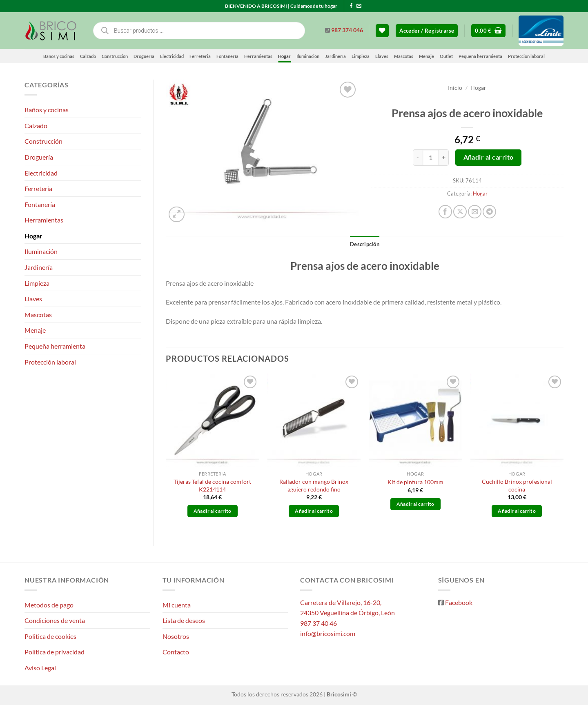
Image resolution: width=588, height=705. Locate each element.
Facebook (459, 602)
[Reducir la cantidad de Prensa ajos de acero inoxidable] (418, 158)
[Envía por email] (475, 212)
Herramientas (258, 56)
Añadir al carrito (489, 157)
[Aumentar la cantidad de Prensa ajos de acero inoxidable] (444, 158)
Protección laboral (526, 56)
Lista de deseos (184, 620)
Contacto (176, 652)
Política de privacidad (55, 652)
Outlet (446, 56)
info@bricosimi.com (328, 633)
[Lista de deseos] (382, 31)
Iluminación (308, 56)
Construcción (115, 56)
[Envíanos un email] (359, 6)
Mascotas (404, 56)
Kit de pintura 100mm (415, 482)
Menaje (427, 56)
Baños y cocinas (59, 56)
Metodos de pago (49, 605)
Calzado (88, 56)
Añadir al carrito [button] (213, 511)
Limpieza (361, 56)
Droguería (144, 56)
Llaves (382, 56)
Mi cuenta (177, 605)
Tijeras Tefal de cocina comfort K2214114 (212, 485)
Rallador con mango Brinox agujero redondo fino (314, 485)
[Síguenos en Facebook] (351, 6)
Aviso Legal (40, 668)
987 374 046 (347, 30)
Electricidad (172, 56)
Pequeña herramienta (480, 56)
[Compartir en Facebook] (445, 212)
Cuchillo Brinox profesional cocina (517, 485)
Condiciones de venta (55, 620)
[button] (427, 31)
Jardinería (335, 56)
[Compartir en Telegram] (489, 212)
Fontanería (227, 56)
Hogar (284, 56)
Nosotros (176, 636)
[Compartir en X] (460, 212)
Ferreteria (200, 56)
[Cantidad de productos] (431, 158)
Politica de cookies (50, 636)
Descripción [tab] (365, 244)
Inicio (455, 88)
